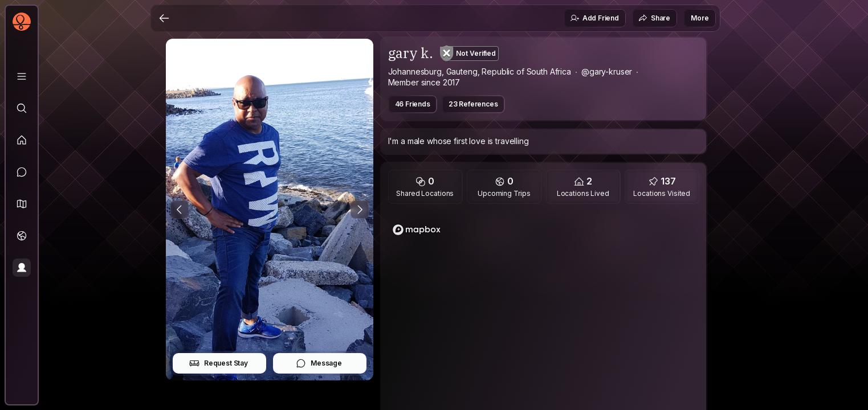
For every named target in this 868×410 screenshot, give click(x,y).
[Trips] (22, 236)
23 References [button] (473, 104)
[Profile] (22, 268)
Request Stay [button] (219, 363)
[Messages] (22, 172)
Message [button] (319, 363)
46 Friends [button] (413, 104)
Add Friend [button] (594, 18)
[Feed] (22, 140)
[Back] (164, 18)
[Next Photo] (360, 210)
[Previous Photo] (180, 210)
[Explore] (22, 108)
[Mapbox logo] (417, 230)
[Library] (22, 76)
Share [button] (654, 18)
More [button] (700, 18)
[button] (22, 204)
